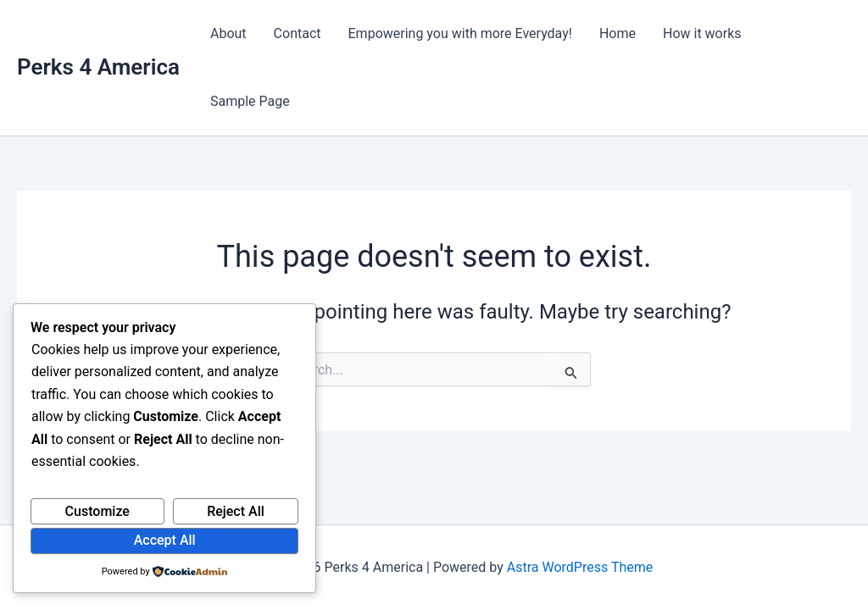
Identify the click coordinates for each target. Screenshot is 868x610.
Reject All (236, 511)
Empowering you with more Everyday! (460, 33)
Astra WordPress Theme (580, 567)
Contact (298, 33)
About (228, 33)
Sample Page (250, 101)
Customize (97, 511)
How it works (702, 33)
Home (618, 33)
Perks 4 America (98, 67)
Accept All (165, 540)
